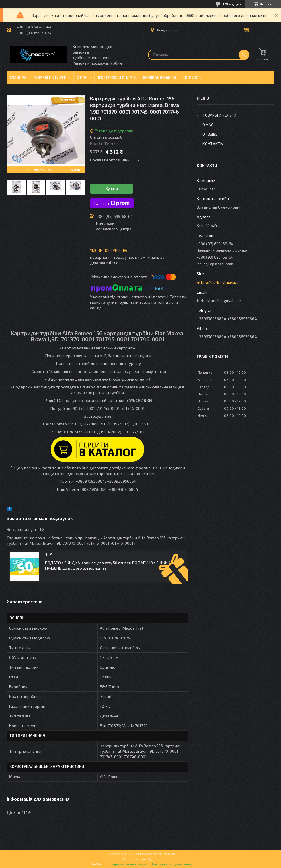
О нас (82, 77)
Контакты (193, 77)
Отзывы (210, 134)
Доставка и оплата (117, 77)
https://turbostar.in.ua (218, 282)
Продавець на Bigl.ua (141, 859)
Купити (112, 189)
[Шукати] (244, 55)
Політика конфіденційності (172, 864)
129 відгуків (232, 4)
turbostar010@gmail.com (219, 300)
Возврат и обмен (160, 77)
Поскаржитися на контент (127, 864)
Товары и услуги (50, 77)
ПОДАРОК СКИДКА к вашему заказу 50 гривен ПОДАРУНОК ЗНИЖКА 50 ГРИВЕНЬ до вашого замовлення (112, 565)
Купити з (112, 203)
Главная (18, 77)
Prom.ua (168, 854)
